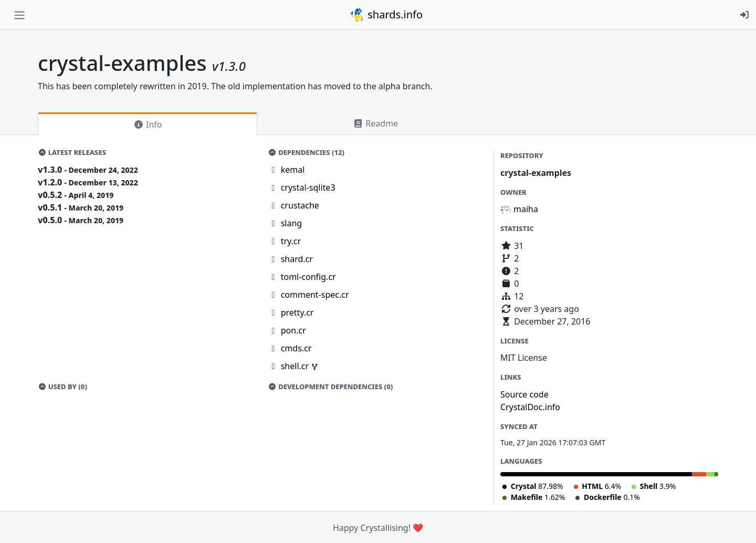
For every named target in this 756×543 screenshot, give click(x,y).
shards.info (386, 15)
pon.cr (293, 330)
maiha (526, 209)
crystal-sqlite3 (308, 187)
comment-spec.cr (315, 295)
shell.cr (296, 366)
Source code (524, 394)
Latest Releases (72, 152)
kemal (293, 170)
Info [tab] (148, 124)
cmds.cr (296, 348)
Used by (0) (62, 387)
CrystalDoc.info (530, 407)
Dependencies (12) (307, 152)
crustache (300, 205)
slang (292, 223)
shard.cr (297, 259)
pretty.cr (297, 312)
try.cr (291, 241)
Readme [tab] (375, 123)
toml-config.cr (308, 277)
